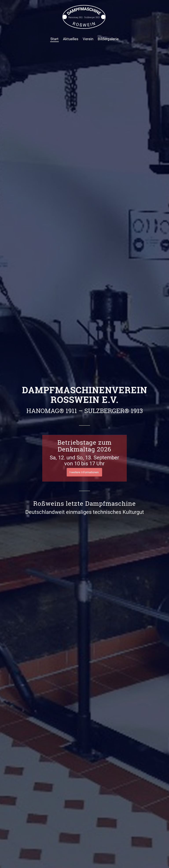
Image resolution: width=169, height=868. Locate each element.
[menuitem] (54, 39)
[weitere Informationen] (84, 472)
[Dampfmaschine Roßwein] (84, 17)
